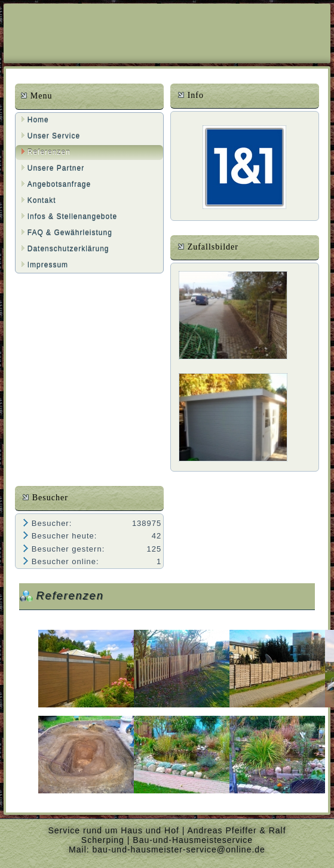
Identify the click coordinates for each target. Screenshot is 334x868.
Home (38, 120)
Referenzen (49, 152)
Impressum (48, 265)
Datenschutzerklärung (68, 249)
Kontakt (42, 201)
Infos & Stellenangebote (72, 217)
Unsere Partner (56, 168)
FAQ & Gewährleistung (70, 233)
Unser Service (54, 136)
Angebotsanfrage (59, 184)
